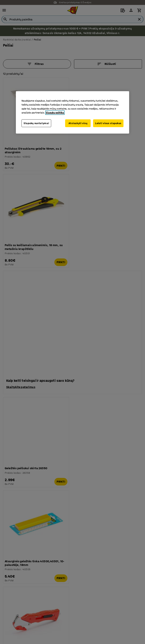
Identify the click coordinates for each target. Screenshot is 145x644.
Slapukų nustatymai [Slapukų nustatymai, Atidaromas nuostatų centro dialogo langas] (36, 123)
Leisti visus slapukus (108, 123)
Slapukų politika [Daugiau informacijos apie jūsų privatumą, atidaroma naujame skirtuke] (55, 112)
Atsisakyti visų (77, 123)
